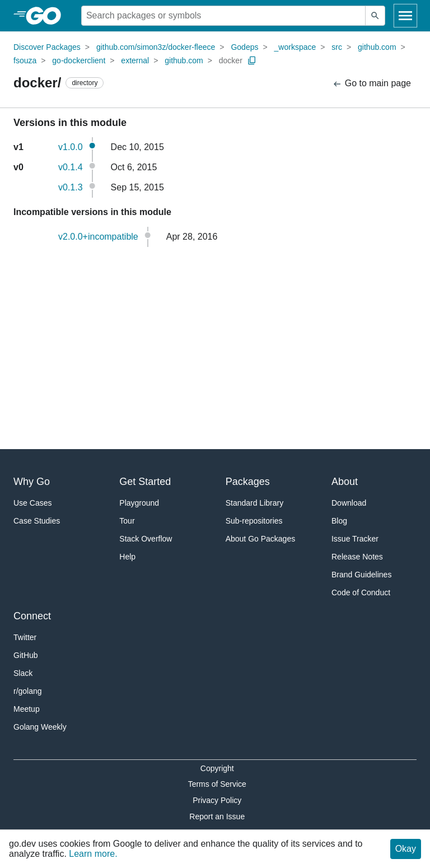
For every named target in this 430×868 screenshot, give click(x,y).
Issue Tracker (355, 539)
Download (349, 503)
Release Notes (357, 557)
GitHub (26, 655)
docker (231, 60)
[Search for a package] (223, 16)
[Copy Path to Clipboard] (252, 60)
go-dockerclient (79, 60)
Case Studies (37, 521)
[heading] (47, 16)
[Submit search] (375, 16)
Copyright (217, 768)
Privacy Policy (217, 800)
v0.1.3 (71, 187)
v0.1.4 (71, 167)
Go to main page (371, 84)
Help (127, 557)
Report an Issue (217, 816)
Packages (248, 482)
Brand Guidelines (361, 575)
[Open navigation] (405, 16)
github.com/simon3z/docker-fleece (156, 47)
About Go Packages (261, 539)
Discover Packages (47, 47)
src (337, 47)
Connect (32, 616)
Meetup (27, 709)
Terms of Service (217, 784)
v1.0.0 (71, 147)
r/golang (28, 691)
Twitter (25, 637)
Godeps (244, 47)
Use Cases (32, 503)
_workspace (295, 47)
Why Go (32, 482)
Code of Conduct (361, 592)
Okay (406, 849)
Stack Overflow (146, 539)
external (135, 60)
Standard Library (255, 503)
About (345, 482)
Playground (139, 503)
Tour (127, 521)
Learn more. (93, 854)
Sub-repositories (254, 521)
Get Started (145, 482)
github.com (377, 47)
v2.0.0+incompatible (98, 237)
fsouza (25, 60)
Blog (339, 521)
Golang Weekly (40, 727)
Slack (23, 673)
